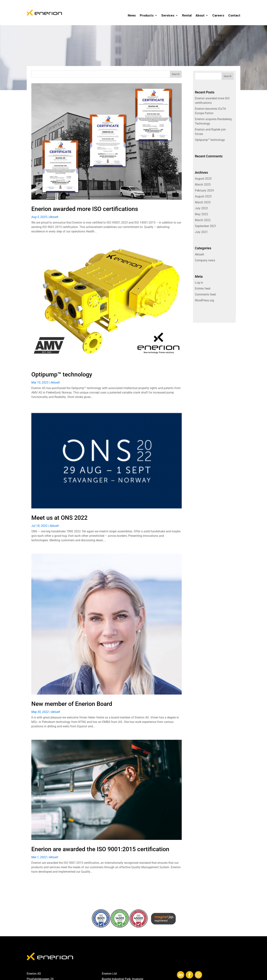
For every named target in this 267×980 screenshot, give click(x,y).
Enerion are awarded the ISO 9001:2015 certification (100, 849)
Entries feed (203, 289)
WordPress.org (204, 300)
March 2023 (203, 202)
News (132, 15)
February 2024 (204, 190)
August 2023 (203, 196)
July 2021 (201, 232)
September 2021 (206, 226)
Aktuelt (54, 217)
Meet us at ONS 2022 (59, 518)
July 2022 (201, 208)
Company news (205, 260)
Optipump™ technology (62, 374)
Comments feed (205, 294)
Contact (234, 15)
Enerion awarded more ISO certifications (85, 209)
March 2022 (203, 220)
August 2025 (203, 179)
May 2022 (201, 214)
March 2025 (203, 185)
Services (168, 15)
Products (147, 15)
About (200, 15)
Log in (199, 283)
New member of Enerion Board (72, 704)
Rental (187, 15)
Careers (218, 15)
